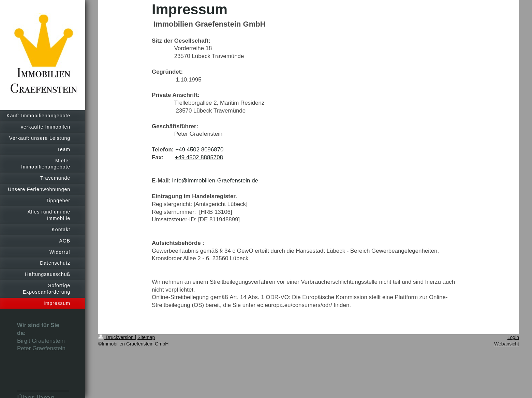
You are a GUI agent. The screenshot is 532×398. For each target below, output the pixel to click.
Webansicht (507, 344)
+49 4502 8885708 (199, 157)
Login (513, 337)
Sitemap (146, 337)
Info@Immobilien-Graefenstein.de (215, 181)
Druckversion (116, 337)
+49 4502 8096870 (199, 150)
